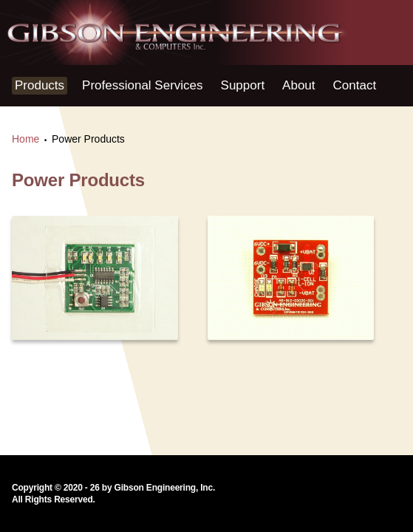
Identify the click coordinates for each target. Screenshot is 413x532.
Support (243, 85)
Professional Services (142, 85)
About (298, 85)
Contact (355, 85)
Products (40, 85)
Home (25, 139)
